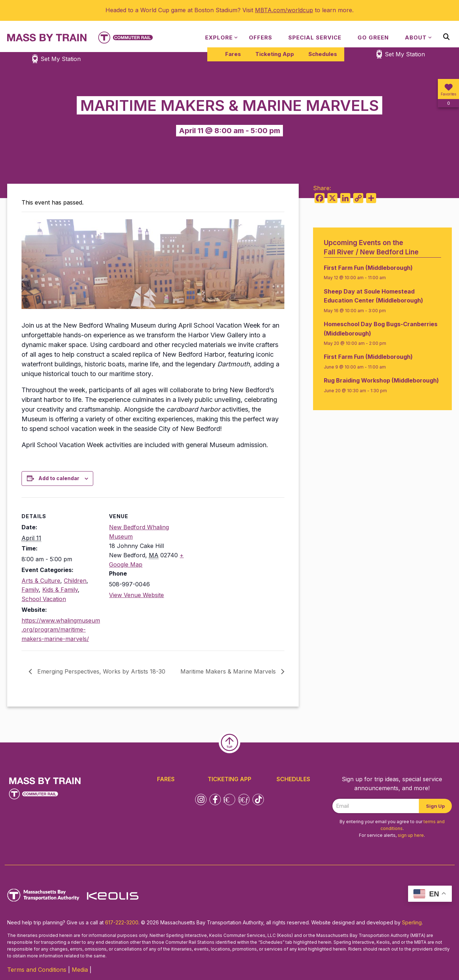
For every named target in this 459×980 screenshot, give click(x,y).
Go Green (373, 37)
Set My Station (405, 54)
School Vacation (44, 599)
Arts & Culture (41, 581)
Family (30, 590)
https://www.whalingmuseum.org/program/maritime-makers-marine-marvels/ (61, 630)
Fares (233, 54)
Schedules (323, 54)
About (416, 37)
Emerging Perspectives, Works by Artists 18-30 (100, 671)
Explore (219, 37)
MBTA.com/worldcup (284, 10)
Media (80, 970)
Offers (261, 37)
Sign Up (435, 806)
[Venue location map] (235, 547)
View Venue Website (136, 595)
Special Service (315, 37)
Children (75, 581)
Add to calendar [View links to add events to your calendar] (59, 478)
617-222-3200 (122, 922)
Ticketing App (275, 54)
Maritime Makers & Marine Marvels (229, 671)
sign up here (411, 835)
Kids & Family (60, 590)
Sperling (412, 922)
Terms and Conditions (37, 970)
